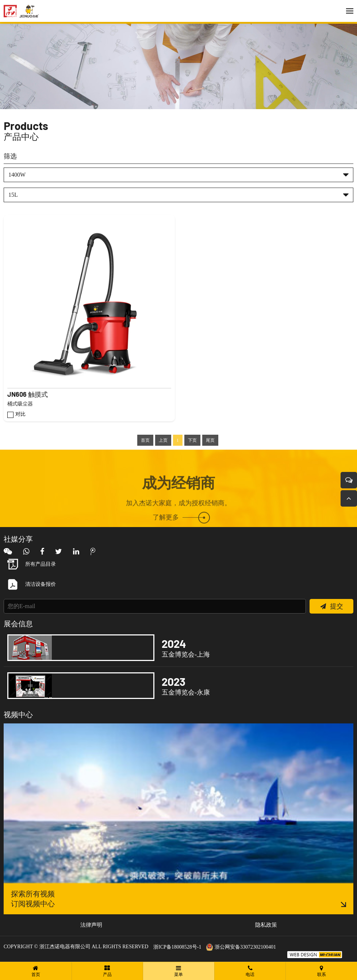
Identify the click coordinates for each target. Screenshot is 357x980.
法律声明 (91, 925)
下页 (192, 453)
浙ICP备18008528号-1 (177, 947)
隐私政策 (266, 925)
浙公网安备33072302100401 (241, 947)
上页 (163, 453)
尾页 (210, 453)
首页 (145, 453)
